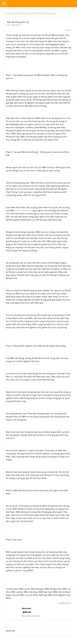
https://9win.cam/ (24, 210)
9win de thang (49, 13)
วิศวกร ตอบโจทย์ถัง (31, 13)
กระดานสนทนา (13, 13)
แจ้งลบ (68, 30)
